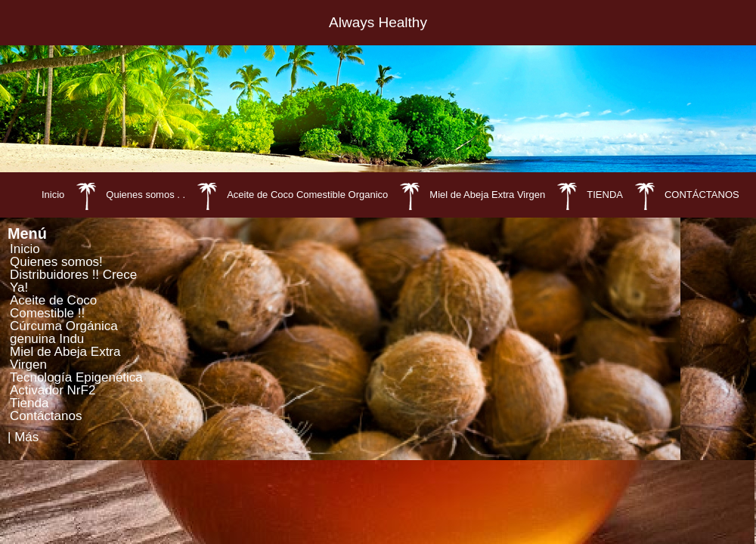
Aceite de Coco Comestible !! (53, 307)
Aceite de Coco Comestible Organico (307, 195)
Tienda (29, 403)
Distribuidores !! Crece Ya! (73, 281)
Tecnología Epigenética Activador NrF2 (76, 384)
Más (26, 437)
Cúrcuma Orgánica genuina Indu (64, 332)
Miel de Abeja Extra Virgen (487, 195)
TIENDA (605, 195)
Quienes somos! (56, 262)
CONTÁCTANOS (702, 195)
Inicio (53, 195)
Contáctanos (46, 416)
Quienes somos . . (146, 195)
